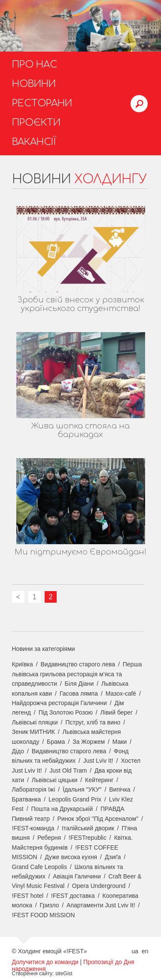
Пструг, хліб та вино (93, 722)
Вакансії (34, 142)
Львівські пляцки (35, 722)
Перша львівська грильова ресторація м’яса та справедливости (77, 674)
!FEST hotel (28, 896)
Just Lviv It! (98, 761)
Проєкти (36, 123)
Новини (34, 84)
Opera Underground (99, 886)
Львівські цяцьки (55, 780)
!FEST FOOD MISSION (44, 915)
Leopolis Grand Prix (75, 799)
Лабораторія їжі (34, 789)
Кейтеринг (99, 780)
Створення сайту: (33, 974)
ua (135, 951)
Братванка (27, 799)
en (145, 951)
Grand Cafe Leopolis (39, 867)
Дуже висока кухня (71, 857)
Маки (120, 742)
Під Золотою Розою (66, 712)
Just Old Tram (68, 770)
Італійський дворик (88, 828)
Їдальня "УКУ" (82, 789)
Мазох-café (121, 693)
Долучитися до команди (45, 962)
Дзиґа (113, 857)
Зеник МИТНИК (33, 732)
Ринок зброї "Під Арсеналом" (98, 819)
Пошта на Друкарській (62, 809)
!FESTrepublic (88, 838)
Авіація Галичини (77, 876)
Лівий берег (117, 712)
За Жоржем (89, 742)
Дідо (18, 751)
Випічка (120, 789)
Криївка (23, 664)
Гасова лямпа (79, 693)
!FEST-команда (33, 828)
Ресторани (42, 103)
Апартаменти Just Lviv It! (101, 905)
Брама (56, 742)
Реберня (49, 838)
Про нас (35, 65)
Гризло (50, 905)
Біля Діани (79, 684)
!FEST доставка (73, 896)
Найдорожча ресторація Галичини (59, 703)
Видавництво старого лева (78, 664)
